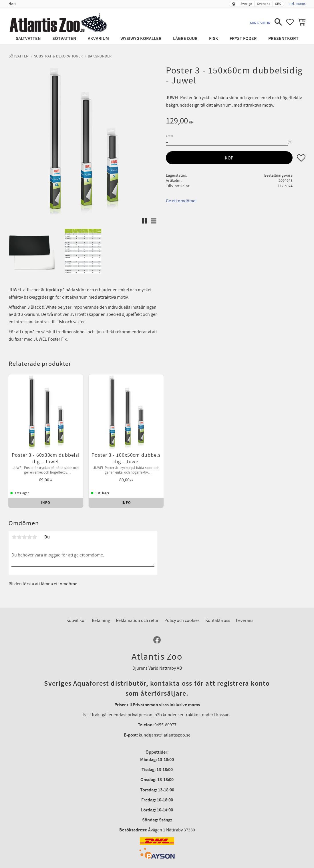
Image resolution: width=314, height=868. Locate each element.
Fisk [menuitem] (214, 39)
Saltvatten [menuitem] (28, 39)
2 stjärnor (19, 517)
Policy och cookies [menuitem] (182, 600)
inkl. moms (297, 4)
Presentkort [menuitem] (283, 39)
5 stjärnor (35, 517)
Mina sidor (260, 23)
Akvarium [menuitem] (98, 39)
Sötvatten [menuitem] (64, 39)
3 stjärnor (24, 517)
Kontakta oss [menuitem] (218, 600)
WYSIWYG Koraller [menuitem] (141, 39)
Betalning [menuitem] (101, 600)
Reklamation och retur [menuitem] (137, 600)
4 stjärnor (29, 517)
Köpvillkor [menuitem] (76, 600)
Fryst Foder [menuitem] (243, 39)
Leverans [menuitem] (245, 600)
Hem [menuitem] (12, 4)
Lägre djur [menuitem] (185, 39)
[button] (278, 22)
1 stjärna (14, 517)
